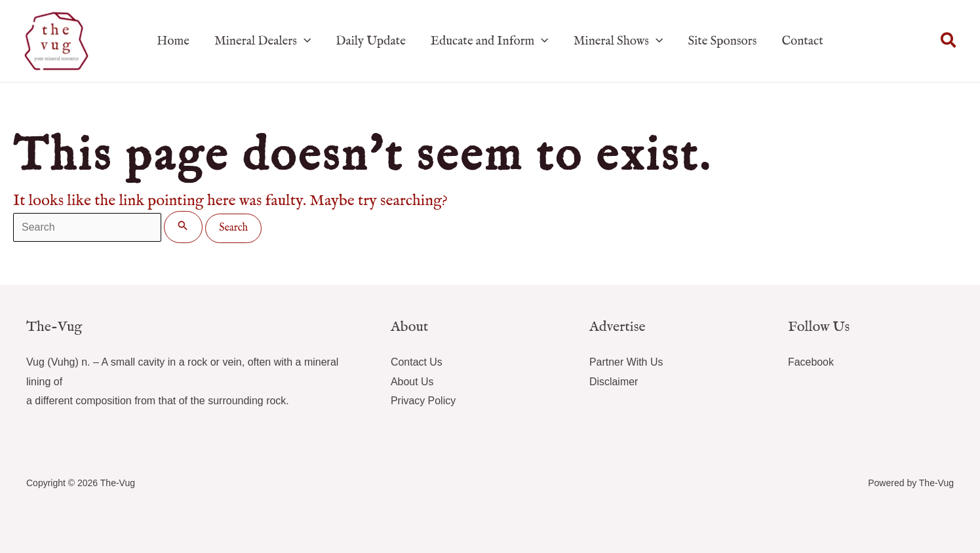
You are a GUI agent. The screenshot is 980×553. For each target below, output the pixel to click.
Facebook (811, 362)
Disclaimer (614, 382)
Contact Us (417, 362)
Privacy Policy (423, 401)
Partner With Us (626, 362)
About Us (412, 382)
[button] (949, 41)
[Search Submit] (183, 227)
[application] (304, 41)
